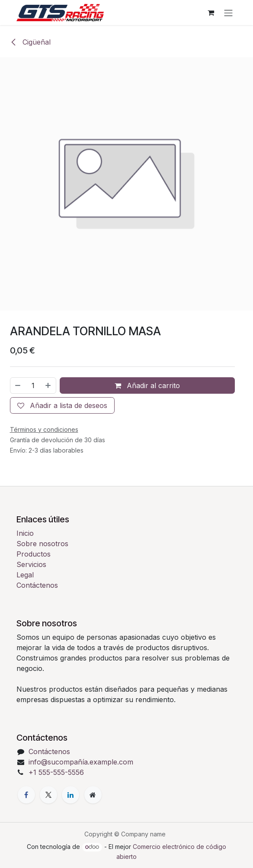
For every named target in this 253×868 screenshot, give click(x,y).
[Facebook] (26, 795)
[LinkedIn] (70, 795)
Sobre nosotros (42, 544)
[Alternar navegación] (228, 13)
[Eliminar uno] (18, 385)
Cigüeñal (30, 42)
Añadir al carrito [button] (147, 385)
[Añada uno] (48, 385)
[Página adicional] (93, 795)
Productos (34, 554)
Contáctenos (37, 585)
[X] (48, 795)
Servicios (31, 564)
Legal (25, 575)
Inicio (25, 533)
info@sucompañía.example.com (81, 762)
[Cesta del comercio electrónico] (211, 13)
